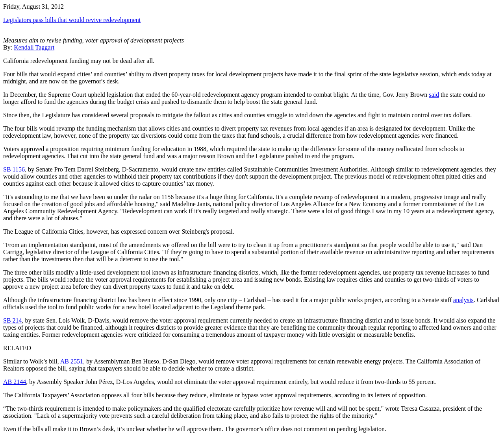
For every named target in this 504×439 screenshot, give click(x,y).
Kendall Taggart (34, 47)
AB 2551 (72, 361)
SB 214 (13, 320)
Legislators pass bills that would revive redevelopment (72, 20)
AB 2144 (15, 382)
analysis (463, 300)
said (434, 95)
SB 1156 (14, 169)
